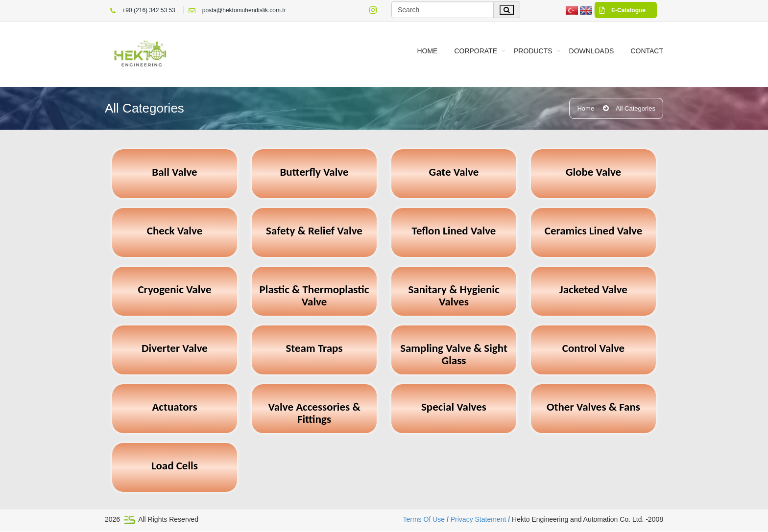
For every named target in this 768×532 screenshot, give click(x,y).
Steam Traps (314, 349)
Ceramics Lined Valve (594, 231)
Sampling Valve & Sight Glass (454, 355)
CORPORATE (476, 51)
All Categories (636, 109)
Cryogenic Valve (174, 290)
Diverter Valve (175, 349)
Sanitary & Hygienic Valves (454, 296)
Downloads (592, 51)
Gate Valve (454, 173)
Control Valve (593, 349)
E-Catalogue (620, 10)
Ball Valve (174, 173)
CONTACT (647, 51)
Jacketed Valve (593, 290)
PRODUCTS (533, 51)
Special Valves (454, 407)
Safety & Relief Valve (314, 231)
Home (427, 51)
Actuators (174, 407)
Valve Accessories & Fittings (314, 414)
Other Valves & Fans (593, 407)
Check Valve (175, 231)
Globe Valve (593, 173)
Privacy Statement (479, 520)
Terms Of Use (425, 520)
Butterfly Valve (314, 173)
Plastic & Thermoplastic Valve (314, 296)
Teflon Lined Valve (454, 231)
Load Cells (175, 466)
